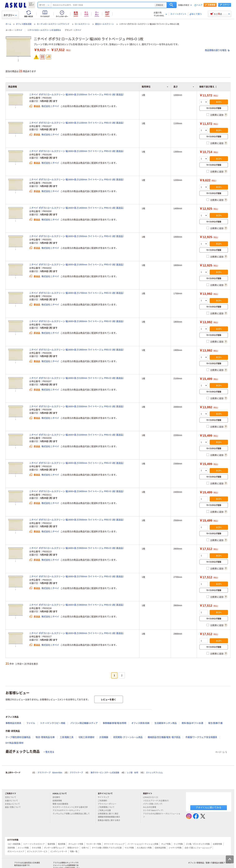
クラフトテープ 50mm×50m (50, 773)
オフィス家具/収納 (24, 24)
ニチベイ (19, 30)
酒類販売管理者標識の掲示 (110, 817)
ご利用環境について (107, 807)
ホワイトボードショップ (114, 844)
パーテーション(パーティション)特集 (143, 844)
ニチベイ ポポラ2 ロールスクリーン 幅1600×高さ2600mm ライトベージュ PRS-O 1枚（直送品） (77, 548)
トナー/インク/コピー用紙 (53, 723)
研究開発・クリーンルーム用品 (128, 737)
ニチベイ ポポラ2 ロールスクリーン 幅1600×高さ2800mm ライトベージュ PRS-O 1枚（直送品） (77, 605)
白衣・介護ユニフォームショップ (198, 848)
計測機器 (104, 737)
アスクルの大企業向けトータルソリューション (162, 815)
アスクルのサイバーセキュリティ (68, 810)
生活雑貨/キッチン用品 (166, 723)
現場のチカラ (73, 848)
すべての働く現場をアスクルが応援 (107, 848)
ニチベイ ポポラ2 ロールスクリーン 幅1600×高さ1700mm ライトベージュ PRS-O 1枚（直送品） (77, 293)
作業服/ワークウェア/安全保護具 (201, 737)
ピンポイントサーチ (59, 852)
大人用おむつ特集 (144, 848)
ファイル (31, 723)
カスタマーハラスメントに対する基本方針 (71, 807)
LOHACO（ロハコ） (152, 797)
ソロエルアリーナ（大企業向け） (157, 801)
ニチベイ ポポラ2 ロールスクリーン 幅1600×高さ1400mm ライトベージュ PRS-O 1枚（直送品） (77, 208)
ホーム (8, 24)
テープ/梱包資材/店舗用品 (18, 737)
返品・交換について (14, 807)
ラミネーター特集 (94, 844)
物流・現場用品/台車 (45, 737)
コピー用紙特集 (14, 844)
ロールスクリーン (82, 24)
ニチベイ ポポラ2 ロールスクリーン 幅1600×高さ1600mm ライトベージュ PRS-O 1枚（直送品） (77, 265)
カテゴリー (10, 15)
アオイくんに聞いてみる (208, 807)
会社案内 (57, 797)
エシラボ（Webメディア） (154, 810)
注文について (12, 797)
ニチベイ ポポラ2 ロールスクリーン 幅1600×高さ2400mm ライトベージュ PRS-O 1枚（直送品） (77, 491)
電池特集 (62, 844)
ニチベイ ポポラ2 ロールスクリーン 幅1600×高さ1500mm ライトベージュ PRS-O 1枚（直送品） (77, 236)
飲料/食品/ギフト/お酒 (192, 723)
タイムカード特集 (76, 844)
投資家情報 (58, 801)
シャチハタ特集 (175, 848)
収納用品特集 (160, 848)
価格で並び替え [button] (208, 87)
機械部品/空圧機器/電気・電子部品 (164, 737)
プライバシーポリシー (108, 804)
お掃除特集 (217, 844)
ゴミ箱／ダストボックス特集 (198, 844)
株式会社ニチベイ (50, 106)
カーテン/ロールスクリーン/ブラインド (53, 24)
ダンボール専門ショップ (54, 848)
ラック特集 (178, 844)
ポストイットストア (16, 852)
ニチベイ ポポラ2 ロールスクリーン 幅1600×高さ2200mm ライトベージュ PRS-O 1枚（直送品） (77, 435)
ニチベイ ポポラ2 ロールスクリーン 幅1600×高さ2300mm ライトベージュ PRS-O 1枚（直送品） (77, 463)
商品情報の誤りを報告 (217, 50)
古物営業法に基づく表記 (109, 814)
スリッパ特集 (23, 848)
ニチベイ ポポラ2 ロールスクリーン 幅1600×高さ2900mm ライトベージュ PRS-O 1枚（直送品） (77, 633)
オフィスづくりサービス (37, 852)
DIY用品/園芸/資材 (14, 743)
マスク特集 (129, 848)
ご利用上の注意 (106, 810)
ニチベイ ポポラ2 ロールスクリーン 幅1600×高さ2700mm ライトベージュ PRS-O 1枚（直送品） (77, 576)
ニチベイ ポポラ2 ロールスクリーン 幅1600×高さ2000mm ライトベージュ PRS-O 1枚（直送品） (77, 406)
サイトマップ (103, 797)
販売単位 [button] (155, 87)
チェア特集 (166, 844)
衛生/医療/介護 (215, 723)
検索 (172, 5)
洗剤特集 (11, 848)
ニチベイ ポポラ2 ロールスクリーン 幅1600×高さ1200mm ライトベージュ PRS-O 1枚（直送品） (77, 179)
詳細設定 (160, 5)
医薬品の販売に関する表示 (110, 820)
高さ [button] (184, 87)
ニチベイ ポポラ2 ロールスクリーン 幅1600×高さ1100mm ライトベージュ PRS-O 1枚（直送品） (77, 123)
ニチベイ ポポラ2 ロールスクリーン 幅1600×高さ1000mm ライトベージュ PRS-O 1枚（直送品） (77, 95)
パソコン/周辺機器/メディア (84, 723)
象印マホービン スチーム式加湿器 (105, 773)
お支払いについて (14, 804)
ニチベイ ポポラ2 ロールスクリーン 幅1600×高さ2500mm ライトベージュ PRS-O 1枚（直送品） (77, 520)
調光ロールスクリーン (104, 24)
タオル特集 (36, 848)
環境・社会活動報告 (62, 804)
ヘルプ (199, 5)
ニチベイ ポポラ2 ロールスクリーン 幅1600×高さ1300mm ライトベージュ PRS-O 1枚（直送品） (77, 151)
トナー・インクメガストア (34, 844)
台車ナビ (85, 848)
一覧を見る (49, 752)
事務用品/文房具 (13, 723)
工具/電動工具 (67, 737)
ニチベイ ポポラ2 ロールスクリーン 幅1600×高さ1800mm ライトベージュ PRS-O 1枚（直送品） (77, 321)
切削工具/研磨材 (86, 737)
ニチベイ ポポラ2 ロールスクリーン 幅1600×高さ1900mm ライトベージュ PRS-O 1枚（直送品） (77, 350)
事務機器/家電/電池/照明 (115, 723)
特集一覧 (74, 852)
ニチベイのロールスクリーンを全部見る (44, 30)
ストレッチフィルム (154, 773)
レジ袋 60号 (133, 773)
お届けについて (13, 801)
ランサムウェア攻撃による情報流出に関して (71, 815)
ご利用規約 (104, 801)
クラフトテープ (76, 773)
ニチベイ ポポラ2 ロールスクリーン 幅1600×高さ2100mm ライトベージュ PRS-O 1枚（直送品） (77, 378)
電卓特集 (51, 844)
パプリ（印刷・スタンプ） (154, 804)
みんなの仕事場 (151, 807)
